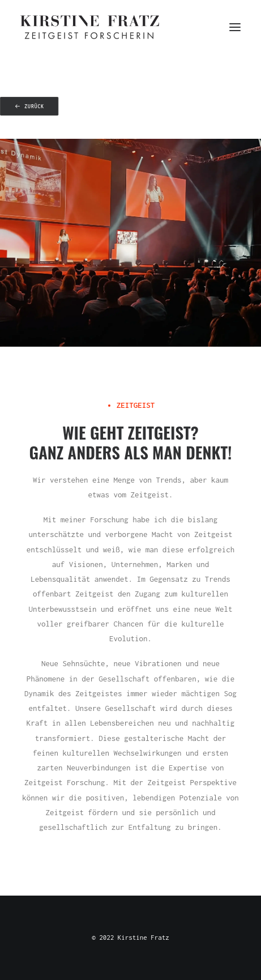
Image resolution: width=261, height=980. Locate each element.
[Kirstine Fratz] (90, 27)
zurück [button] (29, 106)
